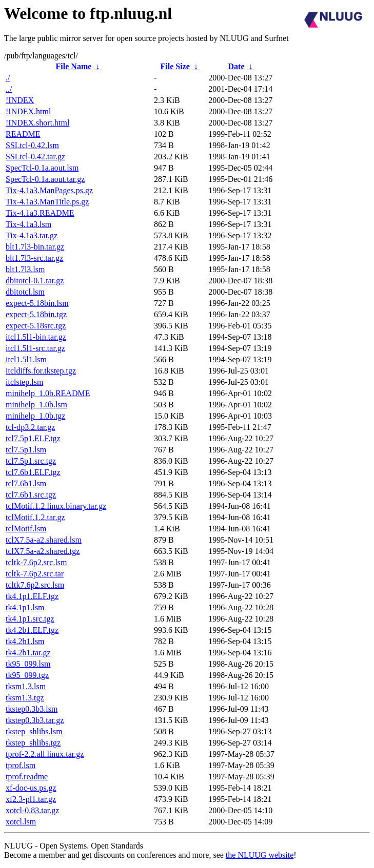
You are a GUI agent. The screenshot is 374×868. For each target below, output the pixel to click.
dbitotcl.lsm (25, 292)
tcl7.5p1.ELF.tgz (33, 438)
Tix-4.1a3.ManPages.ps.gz (49, 190)
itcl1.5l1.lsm (26, 359)
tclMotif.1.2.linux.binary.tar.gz (56, 506)
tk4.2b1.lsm (25, 641)
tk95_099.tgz (27, 675)
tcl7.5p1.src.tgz (31, 461)
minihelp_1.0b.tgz (35, 416)
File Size (175, 66)
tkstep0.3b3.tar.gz (35, 720)
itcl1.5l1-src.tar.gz (35, 348)
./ (8, 78)
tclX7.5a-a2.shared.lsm (44, 540)
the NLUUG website (260, 855)
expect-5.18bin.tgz (36, 314)
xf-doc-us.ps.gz (31, 788)
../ (9, 89)
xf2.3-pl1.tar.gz (31, 799)
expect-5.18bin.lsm (37, 303)
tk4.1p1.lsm (25, 607)
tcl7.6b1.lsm (26, 483)
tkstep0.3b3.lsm (32, 709)
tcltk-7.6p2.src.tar (35, 574)
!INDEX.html (28, 111)
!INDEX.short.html (37, 123)
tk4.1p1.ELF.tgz (32, 596)
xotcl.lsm (21, 822)
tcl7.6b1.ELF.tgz (33, 472)
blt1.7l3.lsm (25, 269)
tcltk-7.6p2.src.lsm (36, 562)
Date (237, 66)
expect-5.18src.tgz (36, 326)
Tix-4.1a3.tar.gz (32, 235)
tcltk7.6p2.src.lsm (35, 585)
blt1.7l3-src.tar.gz (34, 258)
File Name (74, 66)
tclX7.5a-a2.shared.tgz (43, 551)
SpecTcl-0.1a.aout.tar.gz (45, 179)
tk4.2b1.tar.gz (28, 653)
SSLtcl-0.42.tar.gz (35, 157)
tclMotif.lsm (26, 529)
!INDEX (20, 100)
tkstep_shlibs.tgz (33, 743)
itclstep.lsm (24, 382)
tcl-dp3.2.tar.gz (30, 427)
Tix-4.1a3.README (40, 213)
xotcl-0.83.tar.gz (32, 810)
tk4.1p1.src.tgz (30, 619)
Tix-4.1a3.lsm (28, 224)
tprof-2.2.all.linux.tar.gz (45, 754)
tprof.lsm (21, 765)
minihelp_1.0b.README (48, 393)
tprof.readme (27, 777)
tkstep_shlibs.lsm (34, 731)
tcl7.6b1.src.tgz (31, 495)
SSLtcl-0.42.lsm (32, 145)
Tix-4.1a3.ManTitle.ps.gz (47, 202)
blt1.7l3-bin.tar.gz (35, 247)
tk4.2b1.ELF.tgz (32, 630)
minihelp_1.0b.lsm (36, 405)
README (23, 134)
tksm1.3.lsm (26, 686)
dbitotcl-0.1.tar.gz (35, 281)
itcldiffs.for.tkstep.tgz (41, 371)
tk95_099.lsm (28, 664)
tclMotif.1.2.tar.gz (35, 517)
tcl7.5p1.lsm (26, 450)
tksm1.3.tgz (25, 698)
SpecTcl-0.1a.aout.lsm (42, 168)
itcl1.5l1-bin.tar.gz (36, 337)
